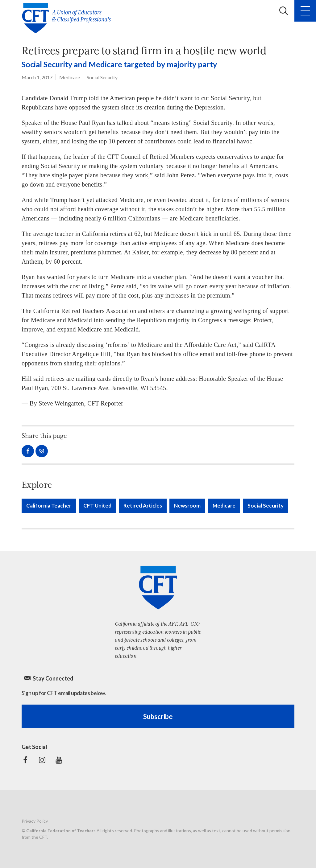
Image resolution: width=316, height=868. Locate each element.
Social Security (102, 77)
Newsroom (187, 506)
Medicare (70, 77)
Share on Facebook (28, 451)
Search (284, 11)
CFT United (97, 506)
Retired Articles (143, 506)
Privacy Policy (35, 821)
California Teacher (49, 506)
